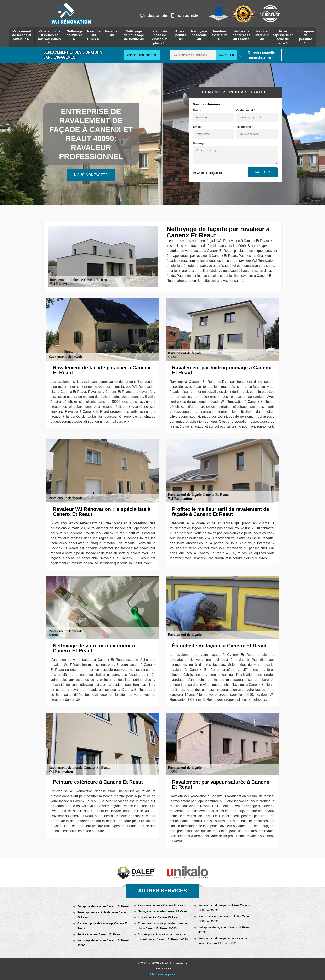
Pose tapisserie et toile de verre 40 (283, 37)
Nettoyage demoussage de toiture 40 (134, 35)
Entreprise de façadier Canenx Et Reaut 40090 (224, 930)
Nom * (197, 110)
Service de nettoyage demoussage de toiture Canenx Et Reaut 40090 (223, 941)
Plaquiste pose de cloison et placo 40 (160, 37)
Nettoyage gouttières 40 (75, 35)
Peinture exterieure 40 (220, 35)
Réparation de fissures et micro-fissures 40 (49, 37)
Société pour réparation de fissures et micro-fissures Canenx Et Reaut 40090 (163, 937)
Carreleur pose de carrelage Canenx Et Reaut (103, 926)
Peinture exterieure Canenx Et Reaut (162, 905)
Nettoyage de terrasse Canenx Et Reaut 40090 (103, 943)
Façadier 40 (112, 33)
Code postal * (246, 110)
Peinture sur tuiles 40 (94, 35)
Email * (198, 127)
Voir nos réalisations (141, 55)
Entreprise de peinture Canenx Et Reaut (103, 906)
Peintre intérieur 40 (262, 35)
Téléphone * (244, 127)
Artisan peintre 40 (181, 35)
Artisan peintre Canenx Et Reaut (159, 917)
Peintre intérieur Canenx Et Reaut (99, 934)
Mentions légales (162, 974)
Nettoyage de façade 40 (199, 35)
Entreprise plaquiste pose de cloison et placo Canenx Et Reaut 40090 (163, 926)
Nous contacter (91, 175)
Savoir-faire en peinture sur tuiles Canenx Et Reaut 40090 (225, 919)
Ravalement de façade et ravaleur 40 (22, 35)
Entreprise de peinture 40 (306, 37)
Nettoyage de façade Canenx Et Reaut (163, 911)
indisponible (153, 15)
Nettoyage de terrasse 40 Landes (241, 35)
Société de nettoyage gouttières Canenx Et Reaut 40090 (224, 908)
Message (199, 143)
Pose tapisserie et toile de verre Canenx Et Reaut (103, 915)
